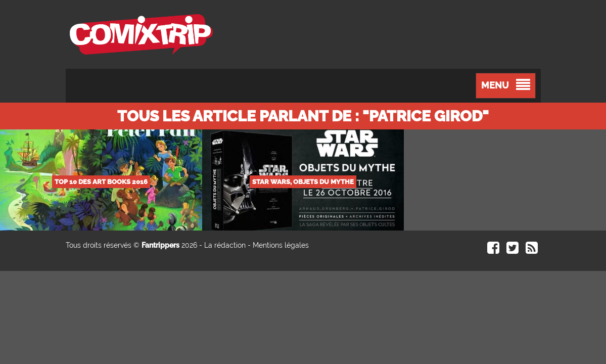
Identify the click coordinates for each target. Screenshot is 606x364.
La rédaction (225, 245)
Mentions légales (281, 245)
